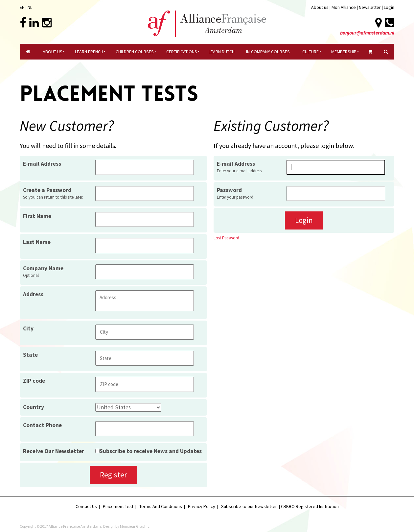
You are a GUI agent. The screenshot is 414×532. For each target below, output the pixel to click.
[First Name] (145, 219)
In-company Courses (268, 52)
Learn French (89, 52)
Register (113, 475)
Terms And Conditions (161, 506)
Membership (344, 52)
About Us (53, 52)
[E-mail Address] (336, 167)
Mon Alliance (344, 7)
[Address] (145, 301)
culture (310, 52)
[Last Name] (145, 245)
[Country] (128, 407)
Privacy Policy (202, 506)
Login (389, 7)
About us (320, 7)
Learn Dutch (222, 52)
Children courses (135, 52)
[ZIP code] (145, 384)
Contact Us (86, 506)
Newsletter (370, 7)
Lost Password (226, 238)
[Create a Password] (145, 193)
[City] (145, 332)
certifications (182, 52)
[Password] (336, 193)
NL (30, 7)
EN (22, 7)
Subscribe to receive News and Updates (151, 451)
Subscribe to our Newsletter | (251, 506)
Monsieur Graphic (135, 526)
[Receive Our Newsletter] (97, 451)
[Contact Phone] (145, 429)
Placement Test (118, 506)
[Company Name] (145, 272)
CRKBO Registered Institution (310, 506)
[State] (145, 358)
